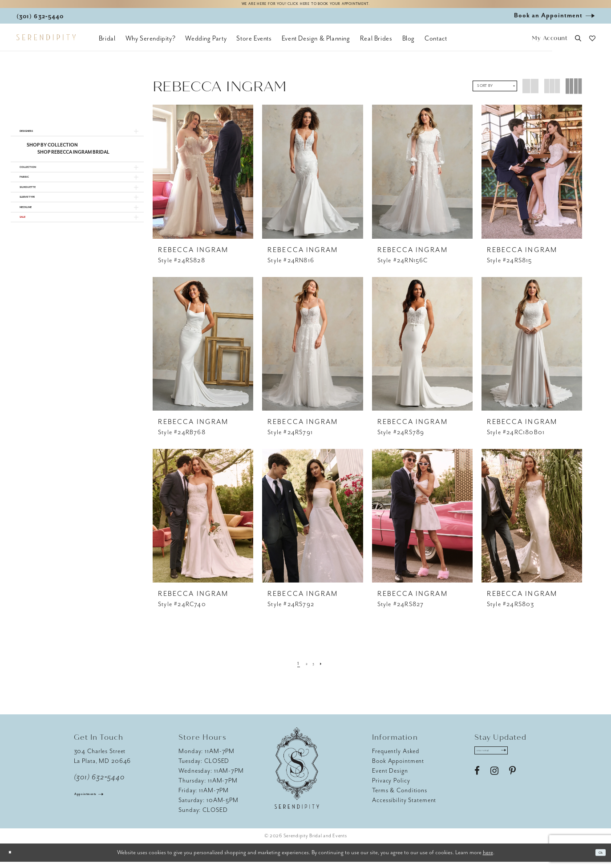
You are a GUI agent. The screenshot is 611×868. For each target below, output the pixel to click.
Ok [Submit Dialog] (597, 859)
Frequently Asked (396, 757)
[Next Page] (328, 669)
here (488, 858)
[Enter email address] (504, 760)
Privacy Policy (391, 787)
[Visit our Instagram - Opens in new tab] (494, 783)
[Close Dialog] (13, 859)
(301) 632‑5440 (99, 783)
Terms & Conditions (400, 797)
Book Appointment (398, 767)
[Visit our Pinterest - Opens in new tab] (512, 783)
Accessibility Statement (404, 806)
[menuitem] (107, 45)
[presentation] (203, 178)
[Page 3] (316, 669)
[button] (550, 45)
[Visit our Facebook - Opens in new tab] (477, 783)
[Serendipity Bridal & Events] (46, 44)
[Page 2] (305, 669)
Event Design (390, 777)
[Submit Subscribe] (527, 760)
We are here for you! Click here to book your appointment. (305, 7)
